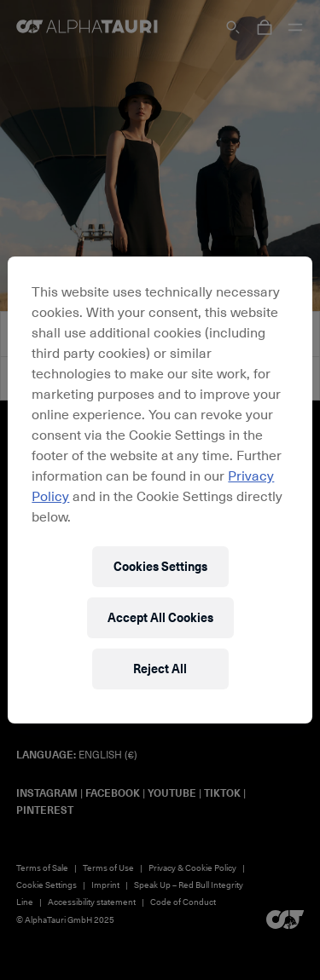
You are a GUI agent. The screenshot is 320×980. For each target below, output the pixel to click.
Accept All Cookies (160, 617)
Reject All (160, 669)
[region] (160, 490)
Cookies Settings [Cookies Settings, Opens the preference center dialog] (160, 566)
